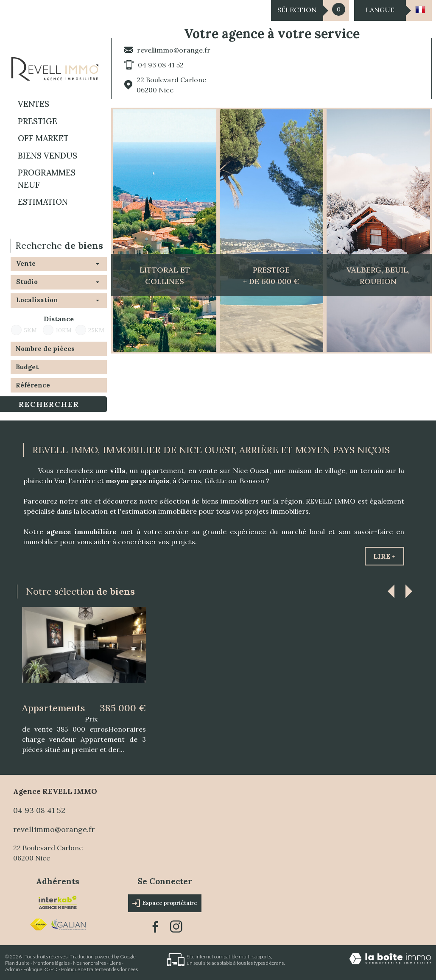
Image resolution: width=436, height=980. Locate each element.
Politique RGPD (41, 969)
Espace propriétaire (165, 903)
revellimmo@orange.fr (174, 50)
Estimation (43, 202)
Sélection (297, 10)
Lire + (384, 556)
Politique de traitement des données (99, 969)
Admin (13, 969)
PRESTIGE (38, 121)
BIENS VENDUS (48, 156)
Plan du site (17, 963)
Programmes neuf (47, 179)
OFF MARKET (43, 138)
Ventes (34, 104)
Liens (115, 963)
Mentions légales (51, 963)
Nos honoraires (89, 963)
